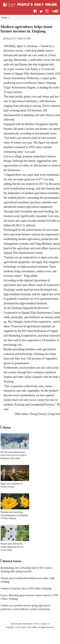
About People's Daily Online (21, 624)
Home (4, 18)
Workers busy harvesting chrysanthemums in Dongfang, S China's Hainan (14, 515)
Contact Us (45, 624)
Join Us (37, 624)
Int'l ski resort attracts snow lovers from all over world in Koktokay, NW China (14, 455)
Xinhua (7, 39)
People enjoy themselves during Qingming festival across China (12, 547)
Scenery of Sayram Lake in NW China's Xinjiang (26, 588)
